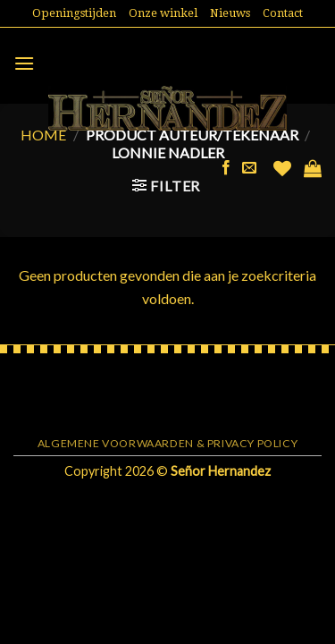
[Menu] (24, 63)
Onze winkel (163, 13)
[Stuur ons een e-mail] (249, 168)
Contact (283, 13)
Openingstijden (74, 13)
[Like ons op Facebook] (226, 168)
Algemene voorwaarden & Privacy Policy (168, 443)
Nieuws (230, 13)
